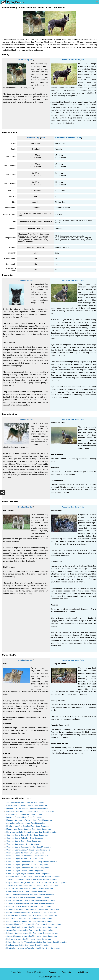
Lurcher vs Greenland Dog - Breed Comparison (24, 817)
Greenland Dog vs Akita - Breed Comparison (23, 844)
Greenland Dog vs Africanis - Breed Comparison (25, 871)
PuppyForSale (67, 972)
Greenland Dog (23, 60)
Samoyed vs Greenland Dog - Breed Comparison (25, 802)
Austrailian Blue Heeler (71, 60)
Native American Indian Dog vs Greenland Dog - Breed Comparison (32, 832)
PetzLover (52, 972)
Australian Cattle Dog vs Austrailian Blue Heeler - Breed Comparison (32, 886)
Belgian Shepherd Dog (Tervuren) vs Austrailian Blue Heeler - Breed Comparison (37, 942)
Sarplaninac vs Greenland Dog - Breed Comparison (26, 823)
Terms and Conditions (35, 972)
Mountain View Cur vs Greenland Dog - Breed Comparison (29, 829)
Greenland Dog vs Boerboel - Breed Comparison (25, 859)
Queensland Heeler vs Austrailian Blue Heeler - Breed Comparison (32, 927)
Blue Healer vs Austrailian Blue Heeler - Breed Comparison (29, 897)
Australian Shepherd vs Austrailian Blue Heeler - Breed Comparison (32, 880)
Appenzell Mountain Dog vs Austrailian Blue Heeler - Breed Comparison (34, 924)
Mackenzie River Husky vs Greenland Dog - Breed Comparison (30, 811)
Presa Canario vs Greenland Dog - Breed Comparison (27, 805)
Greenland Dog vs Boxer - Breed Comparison (24, 841)
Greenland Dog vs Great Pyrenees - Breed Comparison (27, 856)
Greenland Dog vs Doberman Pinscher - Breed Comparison (29, 847)
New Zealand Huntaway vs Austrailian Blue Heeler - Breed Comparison (33, 948)
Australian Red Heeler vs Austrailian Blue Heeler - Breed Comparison (33, 909)
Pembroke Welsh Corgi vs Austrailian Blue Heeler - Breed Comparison (33, 877)
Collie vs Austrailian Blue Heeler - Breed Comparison (26, 892)
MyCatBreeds (83, 972)
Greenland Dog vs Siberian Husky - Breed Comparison (27, 835)
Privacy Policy (16, 972)
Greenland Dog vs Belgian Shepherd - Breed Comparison (28, 874)
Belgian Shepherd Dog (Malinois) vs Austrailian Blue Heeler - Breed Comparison (37, 883)
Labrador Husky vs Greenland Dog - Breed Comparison (27, 808)
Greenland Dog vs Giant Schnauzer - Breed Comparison (28, 868)
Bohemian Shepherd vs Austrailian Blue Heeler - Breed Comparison (32, 933)
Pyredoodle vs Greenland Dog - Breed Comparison (26, 814)
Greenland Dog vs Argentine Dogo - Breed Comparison (27, 865)
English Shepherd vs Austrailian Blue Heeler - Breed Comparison (31, 900)
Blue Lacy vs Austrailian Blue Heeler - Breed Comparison (28, 945)
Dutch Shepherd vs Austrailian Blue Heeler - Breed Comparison (30, 894)
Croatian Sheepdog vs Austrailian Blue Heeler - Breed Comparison (32, 936)
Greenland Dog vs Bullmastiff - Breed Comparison (25, 853)
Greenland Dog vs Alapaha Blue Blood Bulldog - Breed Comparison (32, 862)
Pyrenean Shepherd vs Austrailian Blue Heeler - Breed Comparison (32, 915)
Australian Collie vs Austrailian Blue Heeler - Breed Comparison (30, 903)
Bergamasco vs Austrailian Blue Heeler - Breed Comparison (29, 918)
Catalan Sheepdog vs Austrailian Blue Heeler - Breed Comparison (31, 912)
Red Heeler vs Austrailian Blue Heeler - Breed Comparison (29, 939)
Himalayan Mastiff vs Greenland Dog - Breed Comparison (28, 826)
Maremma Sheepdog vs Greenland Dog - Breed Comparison (29, 820)
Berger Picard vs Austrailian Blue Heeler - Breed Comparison (29, 921)
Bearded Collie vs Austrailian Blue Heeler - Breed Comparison (30, 889)
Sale (32, 60)
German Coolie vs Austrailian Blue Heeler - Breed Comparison (30, 930)
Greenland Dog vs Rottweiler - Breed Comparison (25, 838)
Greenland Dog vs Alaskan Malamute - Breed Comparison (28, 850)
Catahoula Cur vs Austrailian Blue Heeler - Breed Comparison (30, 906)
